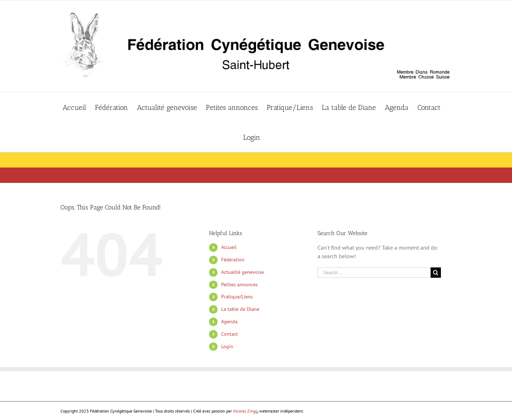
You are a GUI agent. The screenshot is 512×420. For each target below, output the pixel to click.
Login (227, 346)
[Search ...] (374, 273)
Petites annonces (239, 285)
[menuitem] (79, 107)
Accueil (229, 247)
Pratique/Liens (237, 297)
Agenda (229, 321)
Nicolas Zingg (245, 411)
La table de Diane (240, 309)
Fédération (233, 260)
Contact (230, 334)
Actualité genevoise (242, 272)
